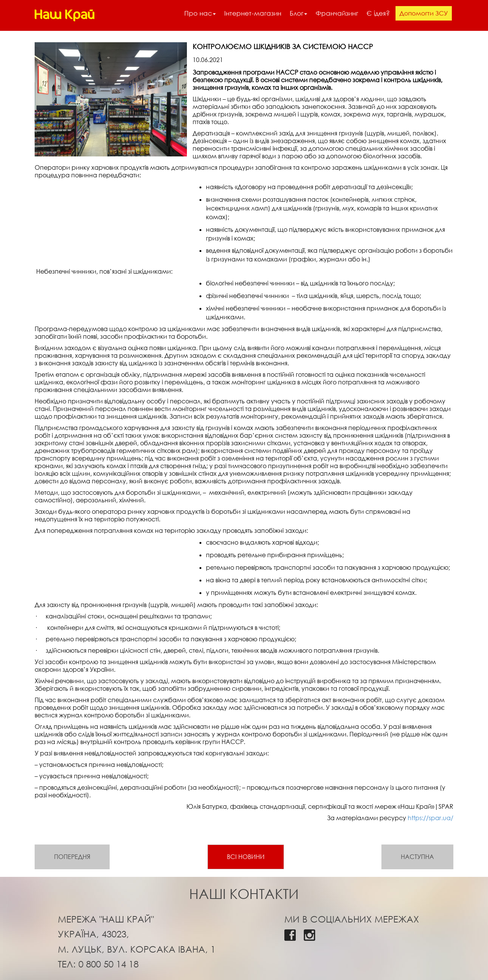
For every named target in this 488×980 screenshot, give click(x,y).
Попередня (72, 857)
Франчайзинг (337, 13)
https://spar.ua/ (431, 818)
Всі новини (246, 857)
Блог (298, 13)
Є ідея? (378, 13)
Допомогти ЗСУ (424, 13)
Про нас (200, 13)
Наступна (417, 857)
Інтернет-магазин (253, 13)
